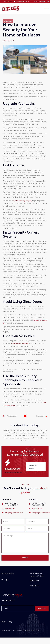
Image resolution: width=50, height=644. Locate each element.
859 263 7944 (10, 517)
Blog (10, 634)
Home (4, 634)
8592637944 (34, 593)
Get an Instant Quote (35, 467)
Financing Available (40, 1)
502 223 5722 (37, 517)
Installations (8, 27)
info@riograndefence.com (14, 521)
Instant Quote (12, 469)
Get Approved (33, 454)
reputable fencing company (22, 213)
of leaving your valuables (20, 356)
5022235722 (34, 598)
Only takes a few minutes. (13, 473)
